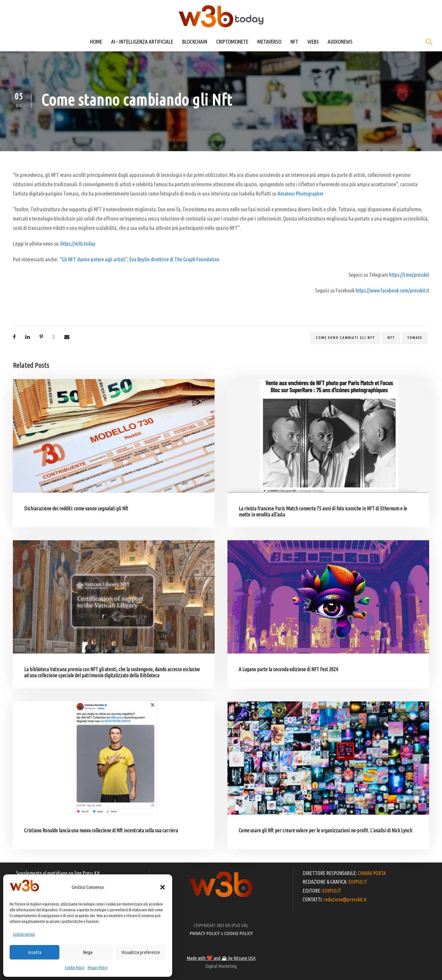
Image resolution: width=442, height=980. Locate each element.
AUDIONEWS (340, 42)
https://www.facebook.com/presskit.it (392, 290)
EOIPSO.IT (358, 882)
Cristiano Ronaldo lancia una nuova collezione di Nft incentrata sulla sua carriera (101, 830)
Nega (88, 952)
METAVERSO (269, 42)
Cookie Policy (75, 968)
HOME (96, 42)
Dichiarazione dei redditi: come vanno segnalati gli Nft (76, 508)
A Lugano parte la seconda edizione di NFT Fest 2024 (288, 669)
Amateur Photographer (301, 193)
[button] (163, 887)
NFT (294, 42)
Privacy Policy (98, 968)
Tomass (415, 338)
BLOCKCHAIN (195, 42)
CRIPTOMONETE (232, 42)
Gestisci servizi (24, 934)
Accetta (35, 952)
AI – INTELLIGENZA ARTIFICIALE (142, 42)
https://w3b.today (78, 243)
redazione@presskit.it (345, 899)
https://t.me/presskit (409, 275)
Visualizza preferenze (141, 952)
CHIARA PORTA (372, 873)
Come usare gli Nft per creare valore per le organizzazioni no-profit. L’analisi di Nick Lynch (325, 830)
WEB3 (313, 42)
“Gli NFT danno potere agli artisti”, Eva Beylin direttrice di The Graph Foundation (140, 259)
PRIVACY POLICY (205, 933)
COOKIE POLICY (239, 933)
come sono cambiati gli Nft (345, 338)
